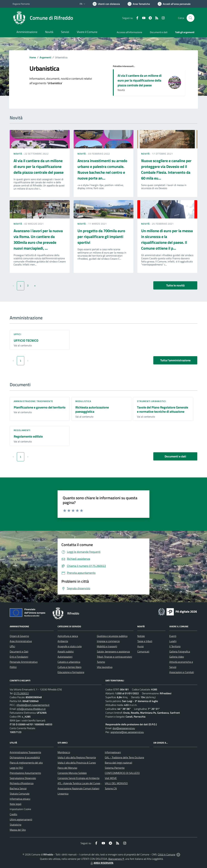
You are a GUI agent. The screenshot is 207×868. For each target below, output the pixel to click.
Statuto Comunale (20, 794)
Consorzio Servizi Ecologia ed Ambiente (79, 778)
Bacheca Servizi (18, 788)
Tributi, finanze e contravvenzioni (114, 657)
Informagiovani (113, 752)
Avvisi (140, 646)
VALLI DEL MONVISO (116, 783)
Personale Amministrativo (24, 662)
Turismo (101, 662)
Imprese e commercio (108, 641)
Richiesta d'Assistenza (22, 783)
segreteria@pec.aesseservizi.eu (127, 732)
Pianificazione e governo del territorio (40, 407)
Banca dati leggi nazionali (118, 763)
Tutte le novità (175, 285)
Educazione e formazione (71, 672)
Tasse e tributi (145, 641)
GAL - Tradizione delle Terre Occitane (124, 757)
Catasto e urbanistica (69, 662)
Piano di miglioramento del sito (26, 763)
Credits (13, 814)
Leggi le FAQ (16, 768)
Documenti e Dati (19, 651)
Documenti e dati (175, 456)
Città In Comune (167, 854)
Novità (18, 154)
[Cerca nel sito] (191, 18)
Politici (13, 667)
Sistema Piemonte (115, 768)
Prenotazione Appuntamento (25, 773)
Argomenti (45, 57)
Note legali (16, 804)
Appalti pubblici (66, 651)
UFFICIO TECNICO (26, 340)
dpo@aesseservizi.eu (124, 728)
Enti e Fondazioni (19, 657)
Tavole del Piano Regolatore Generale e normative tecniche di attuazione (163, 409)
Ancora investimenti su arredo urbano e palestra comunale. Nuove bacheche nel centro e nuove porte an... (102, 169)
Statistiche (16, 825)
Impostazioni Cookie (20, 809)
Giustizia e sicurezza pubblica (112, 636)
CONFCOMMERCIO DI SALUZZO (122, 773)
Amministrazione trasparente (33, 401)
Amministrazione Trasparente (25, 752)
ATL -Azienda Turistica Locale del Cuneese (80, 783)
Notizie (141, 636)
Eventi (173, 636)
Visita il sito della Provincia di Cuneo (77, 763)
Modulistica (83, 401)
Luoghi (173, 641)
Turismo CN (111, 788)
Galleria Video (177, 657)
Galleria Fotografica (180, 651)
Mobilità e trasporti (107, 646)
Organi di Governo (19, 636)
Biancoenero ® (116, 859)
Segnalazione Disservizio (23, 778)
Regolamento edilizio (28, 436)
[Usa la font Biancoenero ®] (106, 4)
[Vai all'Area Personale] (174, 4)
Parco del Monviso (67, 768)
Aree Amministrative (21, 641)
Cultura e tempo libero (69, 667)
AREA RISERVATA (102, 863)
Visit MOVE (111, 778)
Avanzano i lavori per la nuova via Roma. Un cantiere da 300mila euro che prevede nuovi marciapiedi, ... (38, 239)
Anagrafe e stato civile (70, 646)
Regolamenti (22, 430)
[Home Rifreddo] (43, 18)
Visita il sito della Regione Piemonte (77, 757)
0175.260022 (21, 693)
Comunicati (143, 651)
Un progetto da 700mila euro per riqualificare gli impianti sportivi (101, 237)
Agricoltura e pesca (68, 636)
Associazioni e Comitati (182, 672)
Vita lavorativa (105, 667)
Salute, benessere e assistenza (113, 651)
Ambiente (63, 641)
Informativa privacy (20, 799)
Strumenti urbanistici (152, 401)
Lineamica (63, 794)
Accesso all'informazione (129, 32)
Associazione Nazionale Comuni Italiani (78, 788)
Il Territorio (175, 646)
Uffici (17, 334)
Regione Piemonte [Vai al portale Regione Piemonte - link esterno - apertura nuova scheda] (21, 4)
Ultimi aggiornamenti (21, 819)
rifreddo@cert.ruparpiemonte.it (33, 705)
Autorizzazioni (65, 657)
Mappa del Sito (18, 830)
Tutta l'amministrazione (175, 360)
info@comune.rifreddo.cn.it (31, 709)
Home (33, 57)
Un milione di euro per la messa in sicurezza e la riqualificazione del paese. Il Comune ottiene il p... (167, 239)
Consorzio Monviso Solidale (72, 773)
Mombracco (64, 752)
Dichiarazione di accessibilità (25, 757)
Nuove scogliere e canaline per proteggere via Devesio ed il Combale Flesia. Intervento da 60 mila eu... (166, 169)
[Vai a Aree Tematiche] (139, 4)
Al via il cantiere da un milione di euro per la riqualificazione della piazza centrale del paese (140, 80)
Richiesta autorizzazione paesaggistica (92, 409)
